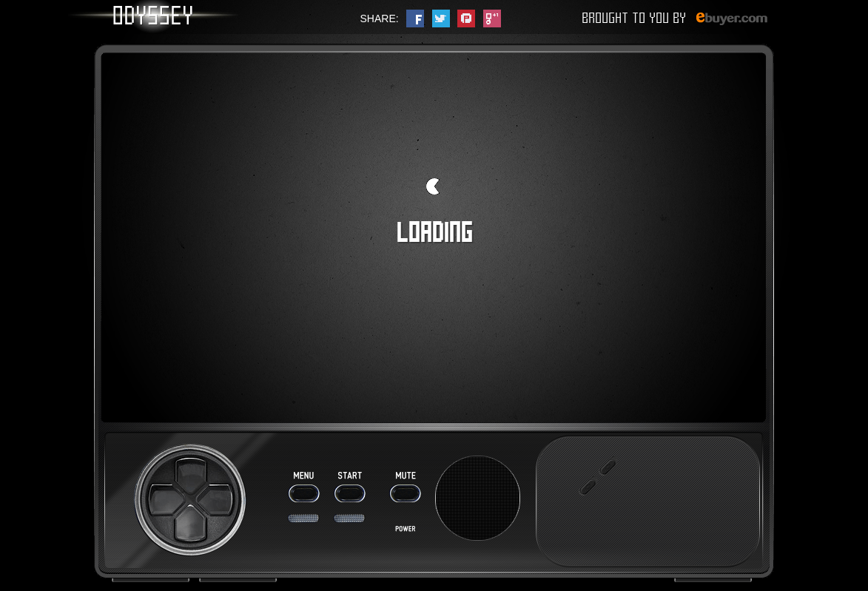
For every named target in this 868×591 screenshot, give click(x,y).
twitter (441, 18)
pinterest (466, 18)
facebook (415, 18)
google (492, 18)
